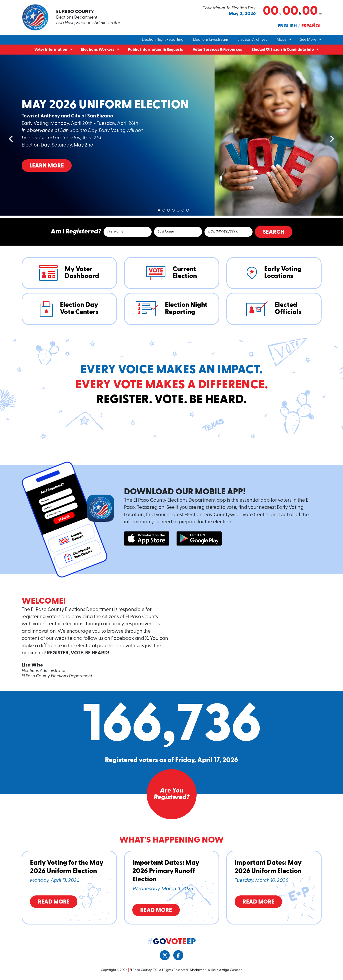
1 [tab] (159, 209)
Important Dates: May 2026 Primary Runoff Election (166, 871)
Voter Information (51, 50)
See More (308, 40)
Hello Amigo (220, 970)
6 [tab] (183, 209)
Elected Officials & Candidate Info (283, 50)
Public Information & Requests (155, 50)
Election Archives (252, 40)
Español (311, 26)
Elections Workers (98, 50)
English (287, 26)
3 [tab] (169, 209)
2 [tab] (164, 209)
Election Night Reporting (163, 40)
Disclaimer (198, 970)
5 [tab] (178, 209)
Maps (281, 40)
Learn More (47, 166)
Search (274, 232)
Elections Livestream (211, 40)
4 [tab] (173, 209)
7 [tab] (188, 209)
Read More (54, 902)
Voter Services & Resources (217, 50)
